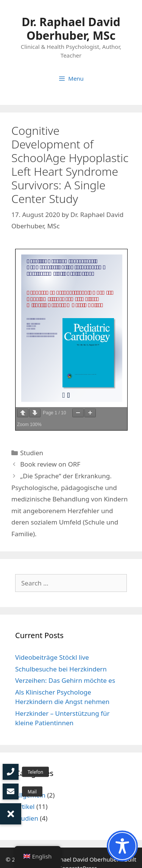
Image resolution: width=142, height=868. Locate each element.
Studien (32, 453)
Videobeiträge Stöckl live (52, 657)
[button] (11, 814)
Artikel (25, 806)
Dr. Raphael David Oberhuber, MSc (71, 29)
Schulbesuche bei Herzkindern (61, 669)
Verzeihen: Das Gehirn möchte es (65, 680)
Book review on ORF (50, 464)
